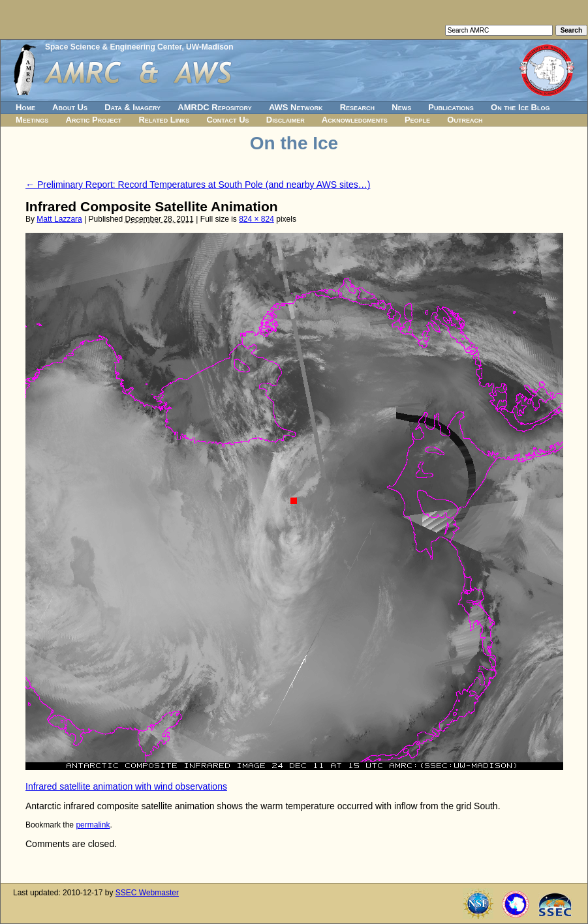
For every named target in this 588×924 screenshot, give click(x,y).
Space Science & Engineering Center (113, 47)
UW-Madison (209, 47)
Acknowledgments (355, 120)
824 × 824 (256, 219)
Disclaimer (286, 120)
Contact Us (227, 120)
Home (25, 107)
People (417, 120)
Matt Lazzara (59, 219)
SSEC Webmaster (147, 893)
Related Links (164, 120)
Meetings (32, 120)
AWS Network (296, 107)
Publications (451, 107)
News (401, 107)
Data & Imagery (132, 107)
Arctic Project (94, 120)
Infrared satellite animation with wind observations (126, 786)
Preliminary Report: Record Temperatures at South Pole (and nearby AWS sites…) (198, 185)
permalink (93, 825)
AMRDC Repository (214, 107)
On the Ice (294, 143)
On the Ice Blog (520, 107)
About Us (70, 107)
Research (357, 107)
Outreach (465, 120)
